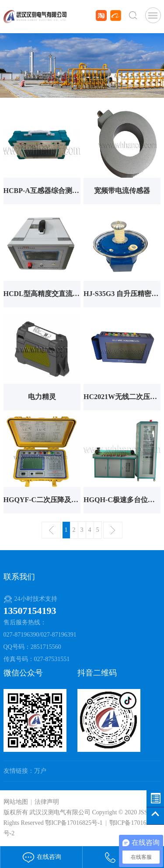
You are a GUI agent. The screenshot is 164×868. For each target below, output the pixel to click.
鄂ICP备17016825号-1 (74, 823)
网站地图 (16, 802)
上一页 (51, 530)
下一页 (113, 530)
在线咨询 (42, 857)
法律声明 (47, 802)
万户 (40, 771)
